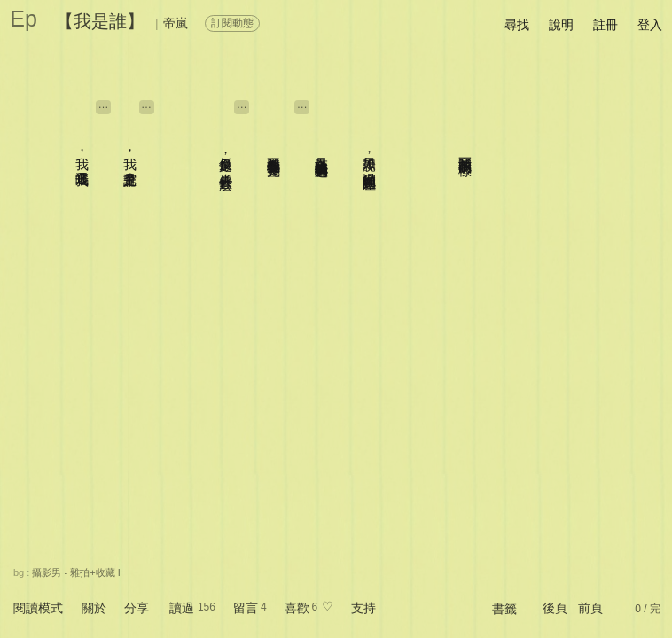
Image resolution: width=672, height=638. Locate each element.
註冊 (606, 25)
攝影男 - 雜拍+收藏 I (76, 572)
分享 (137, 608)
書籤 (504, 609)
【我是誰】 (100, 21)
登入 (650, 25)
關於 (94, 608)
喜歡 (297, 608)
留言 (246, 608)
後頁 (555, 608)
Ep (23, 19)
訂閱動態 (232, 23)
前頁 (590, 608)
